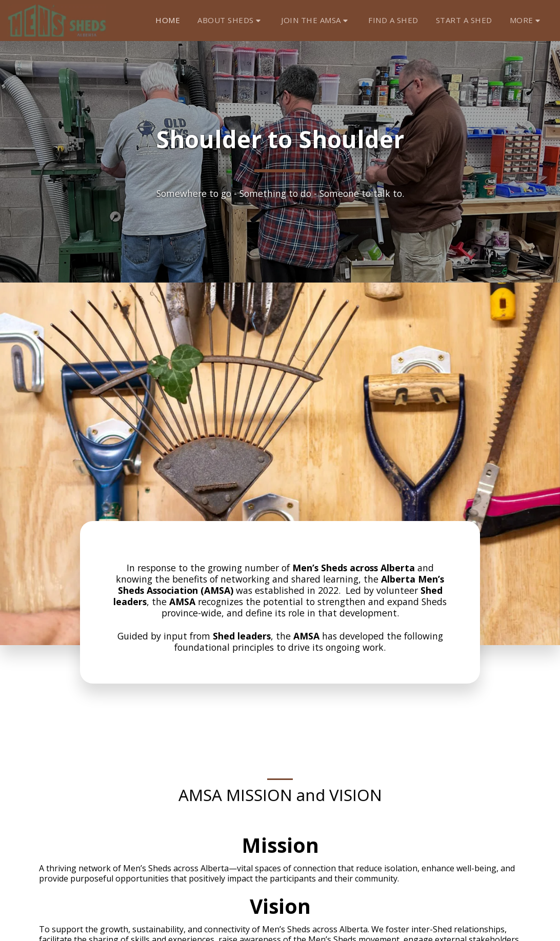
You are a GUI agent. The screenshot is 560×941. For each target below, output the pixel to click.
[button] (231, 20)
